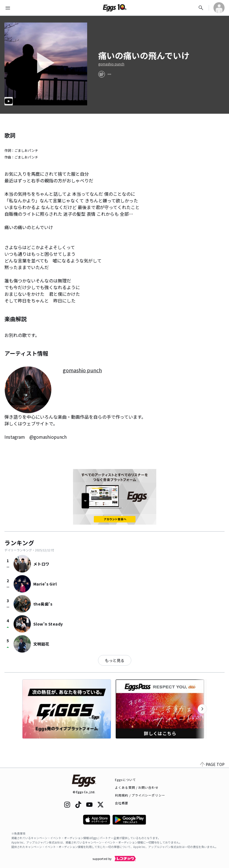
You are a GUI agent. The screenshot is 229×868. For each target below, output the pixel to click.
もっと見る (115, 660)
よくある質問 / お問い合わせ (137, 787)
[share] (102, 74)
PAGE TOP (212, 764)
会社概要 (122, 803)
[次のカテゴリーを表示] (202, 709)
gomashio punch (111, 64)
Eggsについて (125, 780)
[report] (109, 74)
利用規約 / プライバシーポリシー (140, 795)
